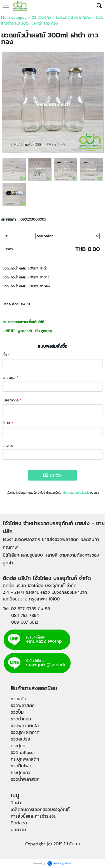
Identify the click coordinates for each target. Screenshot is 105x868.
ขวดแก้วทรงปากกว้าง (73, 17)
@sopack (25, 331)
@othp (47, 331)
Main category (14, 17)
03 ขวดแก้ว (41, 17)
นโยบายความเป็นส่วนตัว (76, 493)
